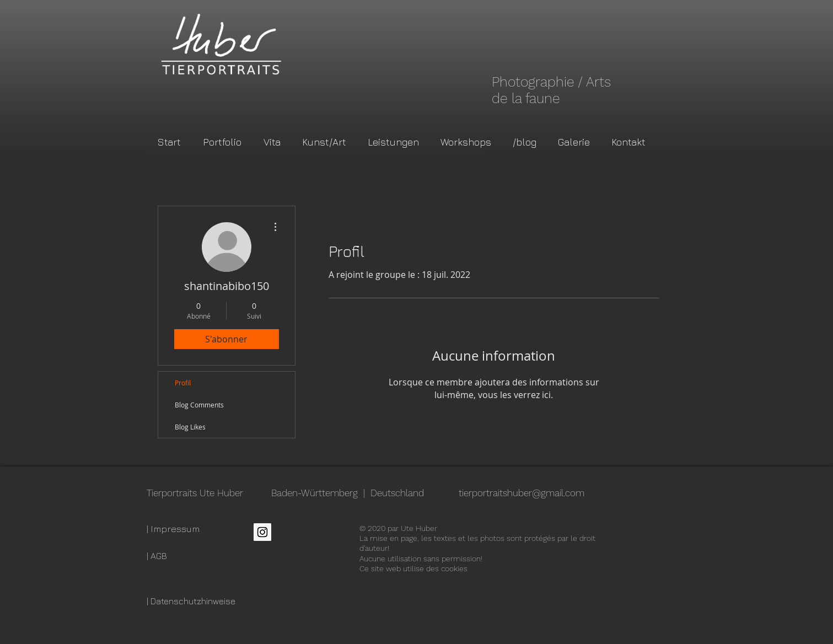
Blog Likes (190, 427)
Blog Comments (199, 405)
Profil (183, 383)
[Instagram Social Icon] (262, 532)
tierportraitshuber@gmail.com (522, 493)
